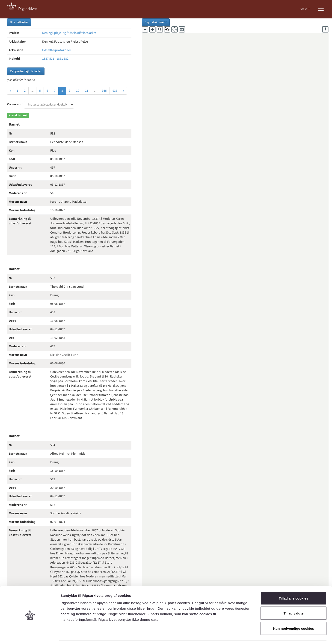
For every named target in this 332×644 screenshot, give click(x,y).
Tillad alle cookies (293, 584)
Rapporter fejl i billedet (26, 71)
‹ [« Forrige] (10, 91)
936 (115, 91)
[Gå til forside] (25, 9)
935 (104, 91)
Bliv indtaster (19, 22)
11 (87, 91)
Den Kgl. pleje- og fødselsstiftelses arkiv (69, 33)
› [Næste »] (124, 91)
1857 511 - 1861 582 (55, 59)
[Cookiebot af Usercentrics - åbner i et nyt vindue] (30, 635)
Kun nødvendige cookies (293, 614)
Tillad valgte (293, 599)
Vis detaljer (240, 635)
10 (78, 91)
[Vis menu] (321, 9)
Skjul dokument (156, 22)
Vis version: (15, 104)
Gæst (304, 9)
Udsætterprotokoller (57, 50)
